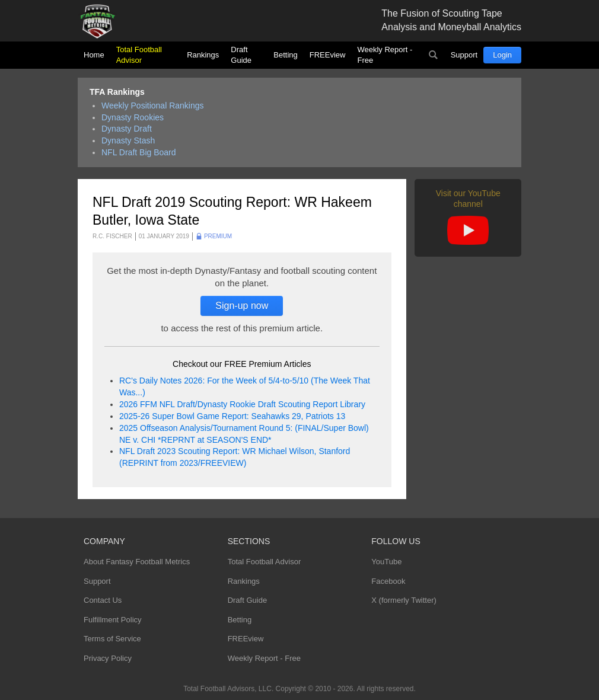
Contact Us (103, 600)
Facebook (388, 581)
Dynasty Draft (127, 129)
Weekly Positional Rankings (153, 106)
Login (502, 55)
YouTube (386, 562)
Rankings (203, 55)
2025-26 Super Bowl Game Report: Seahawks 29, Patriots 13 (232, 416)
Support (464, 55)
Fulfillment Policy (113, 620)
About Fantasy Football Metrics (137, 562)
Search (434, 55)
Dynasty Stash (128, 140)
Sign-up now (242, 306)
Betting (285, 55)
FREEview (328, 55)
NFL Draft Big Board (139, 152)
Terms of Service (112, 639)
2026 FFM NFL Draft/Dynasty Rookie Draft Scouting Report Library (242, 404)
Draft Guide (241, 55)
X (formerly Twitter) (404, 600)
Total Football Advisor (139, 55)
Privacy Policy (108, 658)
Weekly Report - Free (385, 55)
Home (94, 55)
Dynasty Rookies (133, 117)
